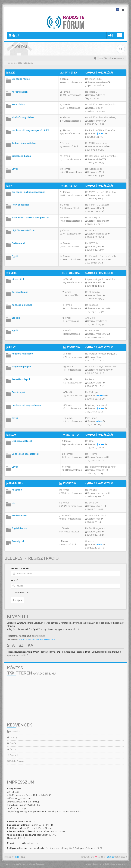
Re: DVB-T (91, 231)
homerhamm (103, 370)
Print (12, 347)
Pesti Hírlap (91, 418)
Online (13, 273)
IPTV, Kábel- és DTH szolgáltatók (30, 218)
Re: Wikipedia (92, 292)
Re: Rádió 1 (91, 92)
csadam (100, 321)
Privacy (12, 737)
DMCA (12, 743)
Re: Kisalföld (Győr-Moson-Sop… (102, 367)
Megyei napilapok (22, 367)
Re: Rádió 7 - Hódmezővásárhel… (102, 105)
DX (13, 503)
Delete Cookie (15, 761)
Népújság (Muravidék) (97, 405)
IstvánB (100, 506)
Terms (12, 749)
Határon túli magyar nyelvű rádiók (31, 130)
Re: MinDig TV (93, 218)
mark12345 (102, 334)
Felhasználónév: (20, 568)
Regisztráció (43, 558)
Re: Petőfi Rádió (93, 79)
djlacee (100, 134)
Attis (98, 519)
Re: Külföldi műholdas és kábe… (102, 256)
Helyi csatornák (21, 205)
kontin (99, 282)
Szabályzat (18, 541)
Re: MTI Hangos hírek (96, 143)
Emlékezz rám (22, 593)
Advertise (13, 731)
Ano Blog (90, 318)
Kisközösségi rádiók (23, 117)
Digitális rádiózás (21, 156)
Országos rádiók (21, 79)
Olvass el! (90, 541)
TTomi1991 (101, 234)
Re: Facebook (92, 305)
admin (99, 421)
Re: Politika (91, 490)
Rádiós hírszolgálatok (24, 143)
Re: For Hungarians (95, 528)
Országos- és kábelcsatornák (28, 192)
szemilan (101, 470)
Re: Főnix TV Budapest (97, 205)
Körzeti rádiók (20, 92)
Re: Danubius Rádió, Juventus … (102, 156)
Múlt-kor (90, 379)
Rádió (12, 73)
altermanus (102, 195)
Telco (12, 435)
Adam (99, 95)
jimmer (100, 121)
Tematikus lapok (21, 379)
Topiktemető (19, 516)
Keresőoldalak (20, 292)
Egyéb (15, 169)
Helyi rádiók (18, 105)
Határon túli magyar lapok (26, 405)
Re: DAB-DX (92, 503)
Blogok (16, 318)
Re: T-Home (91, 454)
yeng (98, 247)
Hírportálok (18, 279)
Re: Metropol (92, 392)
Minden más (16, 483)
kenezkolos (102, 82)
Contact (12, 755)
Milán (99, 208)
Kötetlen (17, 490)
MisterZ (100, 159)
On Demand (18, 243)
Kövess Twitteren (31, 670)
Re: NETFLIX (92, 243)
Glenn (99, 295)
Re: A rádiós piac (94, 169)
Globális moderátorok (45, 639)
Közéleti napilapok (22, 354)
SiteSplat (110, 857)
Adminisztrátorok (27, 639)
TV (10, 186)
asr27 (99, 172)
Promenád (101, 146)
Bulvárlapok (18, 392)
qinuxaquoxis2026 (18, 655)
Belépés (13, 558)
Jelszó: (15, 580)
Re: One (89, 441)
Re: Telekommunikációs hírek (101, 467)
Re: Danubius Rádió (96, 516)
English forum (19, 528)
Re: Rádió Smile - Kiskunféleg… (101, 117)
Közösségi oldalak (22, 305)
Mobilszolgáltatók (22, 441)
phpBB (17, 857)
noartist (100, 396)
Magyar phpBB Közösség (33, 864)
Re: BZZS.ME (92, 331)
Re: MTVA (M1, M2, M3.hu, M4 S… (102, 192)
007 (98, 108)
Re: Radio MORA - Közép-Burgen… (103, 130)
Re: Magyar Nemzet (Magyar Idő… (103, 354)
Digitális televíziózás (23, 231)
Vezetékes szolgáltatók (25, 454)
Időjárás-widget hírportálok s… (101, 279)
